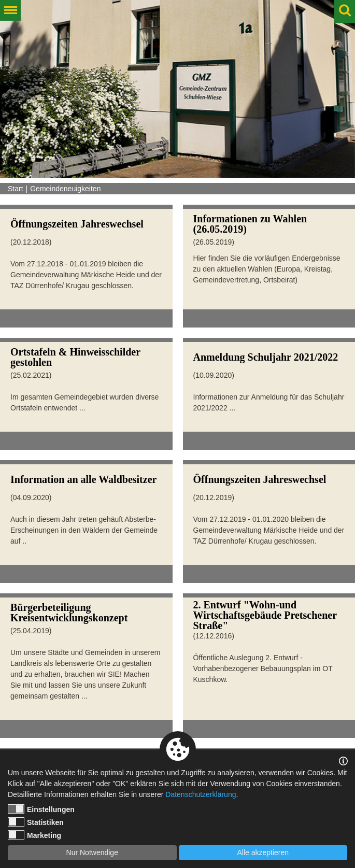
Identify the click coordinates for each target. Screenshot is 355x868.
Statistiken (36, 822)
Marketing (34, 835)
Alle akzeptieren (263, 852)
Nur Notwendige (92, 852)
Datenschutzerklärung (201, 794)
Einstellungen (41, 809)
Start (16, 189)
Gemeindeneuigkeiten (65, 189)
